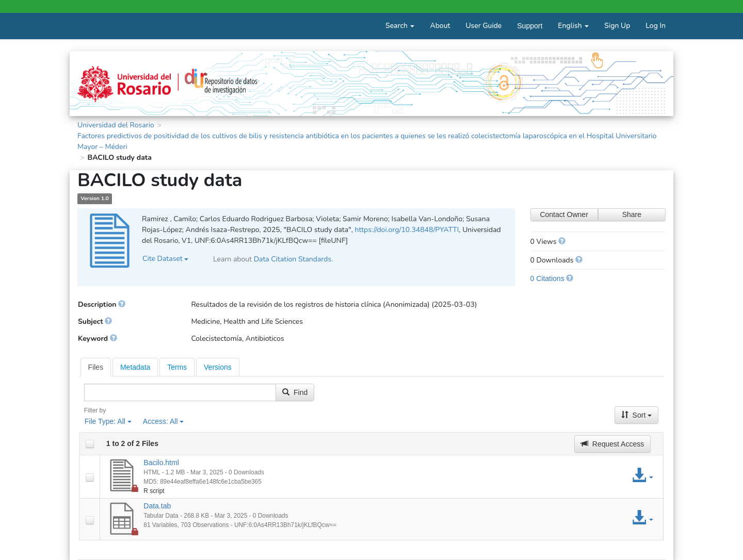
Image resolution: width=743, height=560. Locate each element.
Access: (164, 421)
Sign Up (617, 26)
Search (400, 26)
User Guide (483, 26)
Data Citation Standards (293, 259)
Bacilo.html (161, 463)
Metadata (135, 367)
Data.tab (157, 506)
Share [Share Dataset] (632, 215)
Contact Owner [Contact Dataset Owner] (564, 215)
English (573, 26)
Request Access (612, 444)
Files (96, 367)
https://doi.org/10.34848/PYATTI (407, 230)
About (440, 26)
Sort (637, 415)
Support (530, 26)
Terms (177, 367)
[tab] (96, 367)
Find (295, 392)
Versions (218, 367)
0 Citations (547, 278)
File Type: (108, 421)
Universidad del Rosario (116, 125)
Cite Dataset (165, 259)
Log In (656, 26)
